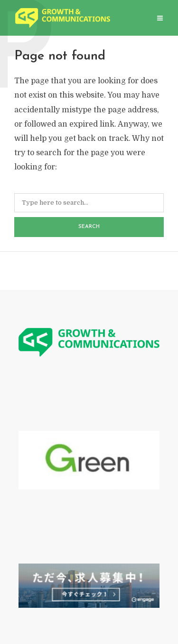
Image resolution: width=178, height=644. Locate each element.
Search (89, 227)
